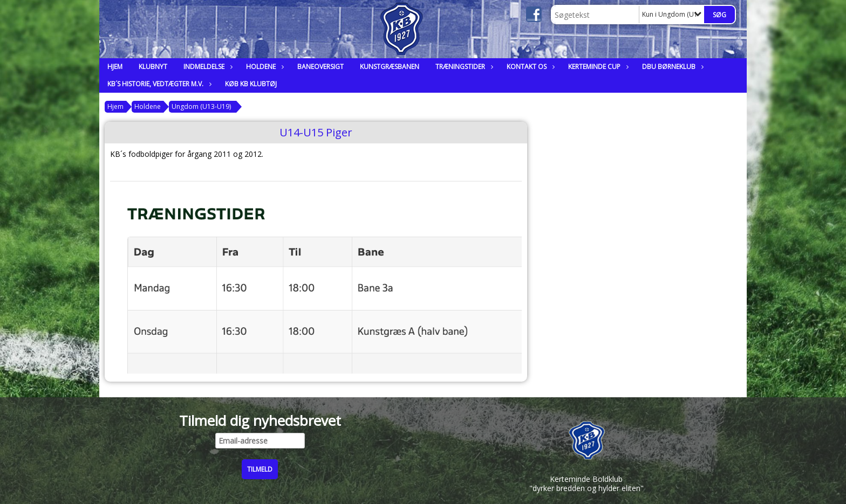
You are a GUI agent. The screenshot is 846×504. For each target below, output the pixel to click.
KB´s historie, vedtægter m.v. (158, 84)
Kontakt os (529, 67)
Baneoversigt (320, 67)
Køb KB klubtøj (251, 84)
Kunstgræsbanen (390, 67)
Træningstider (463, 67)
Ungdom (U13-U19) (201, 106)
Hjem (115, 67)
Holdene (264, 67)
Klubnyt (153, 67)
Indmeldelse (207, 67)
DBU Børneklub (671, 67)
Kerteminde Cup (597, 67)
